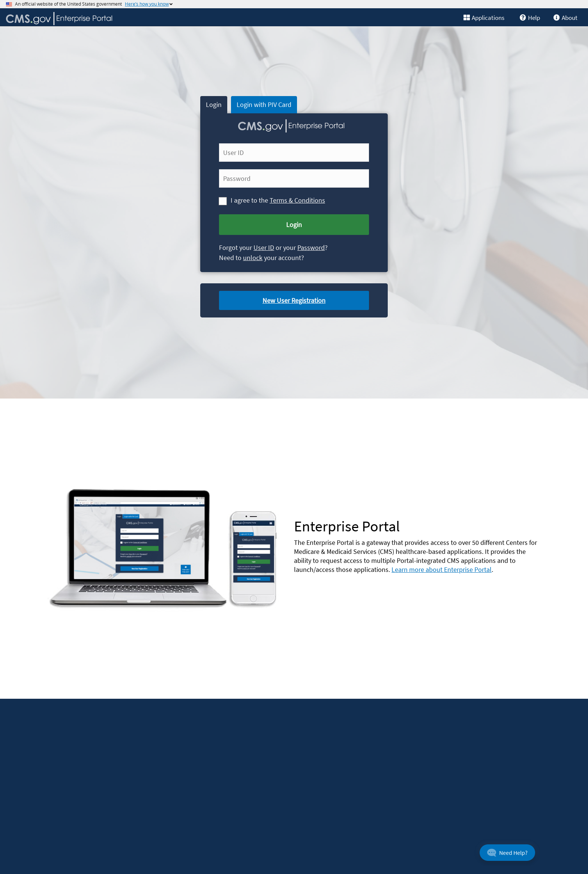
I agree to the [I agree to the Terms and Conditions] (250, 200)
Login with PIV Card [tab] (264, 105)
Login (294, 225)
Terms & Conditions (297, 200)
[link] (533, 17)
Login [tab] (214, 105)
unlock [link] (253, 258)
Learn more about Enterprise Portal (442, 569)
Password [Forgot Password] (311, 247)
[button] (507, 853)
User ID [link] (264, 247)
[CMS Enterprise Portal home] (115, 19)
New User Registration (294, 300)
